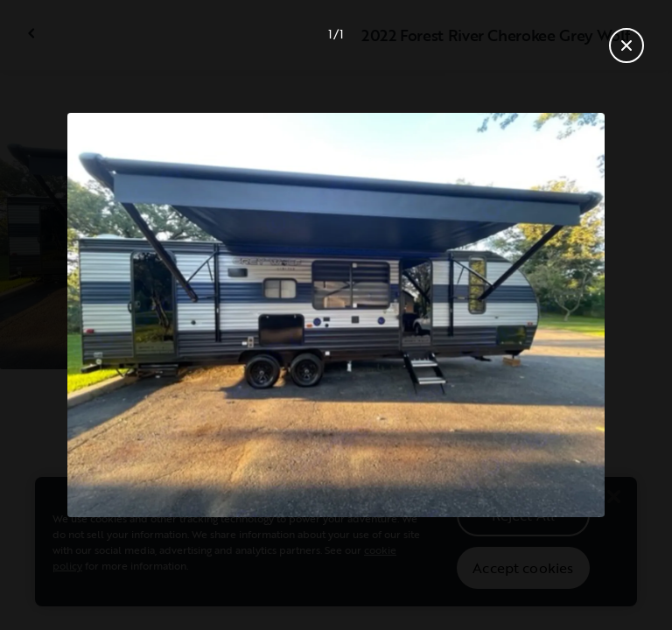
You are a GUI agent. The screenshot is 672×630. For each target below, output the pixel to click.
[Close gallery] (626, 45)
